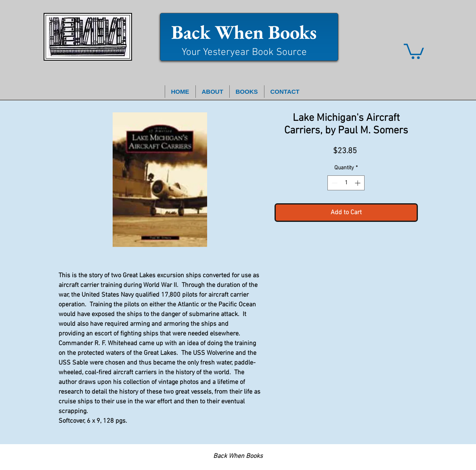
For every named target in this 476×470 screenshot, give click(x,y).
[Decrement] (334, 183)
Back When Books (244, 32)
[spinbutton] (346, 183)
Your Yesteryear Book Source (244, 53)
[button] (414, 51)
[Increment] (358, 183)
